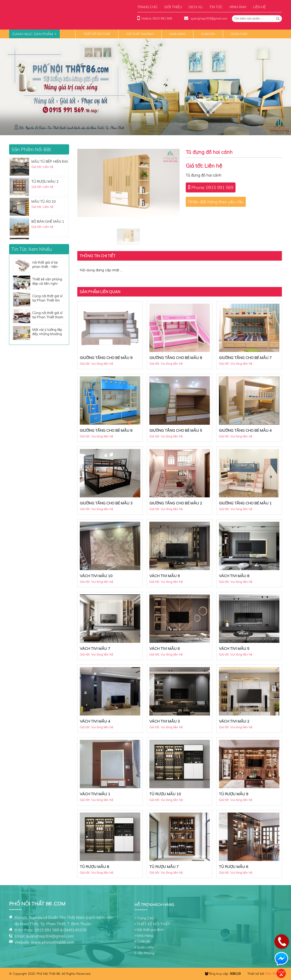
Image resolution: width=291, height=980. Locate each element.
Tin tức (216, 7)
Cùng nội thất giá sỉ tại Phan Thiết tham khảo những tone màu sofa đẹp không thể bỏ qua (48, 315)
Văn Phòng (146, 953)
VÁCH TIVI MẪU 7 (95, 648)
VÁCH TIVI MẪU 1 (95, 794)
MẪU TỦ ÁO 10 (44, 201)
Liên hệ (259, 7)
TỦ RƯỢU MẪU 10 (165, 794)
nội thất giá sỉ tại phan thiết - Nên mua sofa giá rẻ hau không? (48, 265)
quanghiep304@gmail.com (209, 18)
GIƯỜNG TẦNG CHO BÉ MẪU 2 (176, 503)
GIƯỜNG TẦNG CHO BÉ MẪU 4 (245, 430)
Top (281, 972)
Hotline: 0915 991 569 (157, 18)
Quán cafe (239, 34)
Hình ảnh (238, 7)
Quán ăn (208, 34)
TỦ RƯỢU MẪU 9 (234, 794)
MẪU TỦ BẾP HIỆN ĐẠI (50, 161)
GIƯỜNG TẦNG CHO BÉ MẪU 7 (245, 358)
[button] (145, 131)
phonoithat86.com (58, 942)
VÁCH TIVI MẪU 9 (165, 576)
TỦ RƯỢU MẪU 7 (164, 867)
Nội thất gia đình (140, 34)
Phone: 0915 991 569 (212, 187)
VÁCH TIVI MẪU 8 (234, 576)
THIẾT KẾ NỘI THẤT (97, 34)
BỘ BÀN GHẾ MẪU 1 (48, 221)
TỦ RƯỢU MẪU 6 (234, 867)
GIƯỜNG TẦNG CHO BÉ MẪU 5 (176, 430)
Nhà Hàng (178, 34)
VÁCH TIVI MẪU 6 (165, 648)
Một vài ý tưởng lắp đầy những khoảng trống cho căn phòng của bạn (48, 332)
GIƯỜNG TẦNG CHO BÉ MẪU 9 (106, 358)
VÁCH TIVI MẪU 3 (165, 721)
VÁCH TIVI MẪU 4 (95, 721)
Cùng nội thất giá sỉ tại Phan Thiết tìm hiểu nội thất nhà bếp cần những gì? (49, 298)
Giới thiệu (173, 7)
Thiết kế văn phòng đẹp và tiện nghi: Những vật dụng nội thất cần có (48, 282)
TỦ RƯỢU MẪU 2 (45, 181)
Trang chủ (147, 7)
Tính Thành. (273, 974)
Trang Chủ (145, 918)
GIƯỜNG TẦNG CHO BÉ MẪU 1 (245, 503)
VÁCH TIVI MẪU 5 (234, 648)
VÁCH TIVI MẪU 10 (96, 576)
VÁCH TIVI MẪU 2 (234, 721)
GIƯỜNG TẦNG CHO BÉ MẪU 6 (106, 430)
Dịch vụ (196, 7)
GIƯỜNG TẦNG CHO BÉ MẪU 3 (106, 503)
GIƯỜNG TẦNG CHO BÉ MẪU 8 (176, 358)
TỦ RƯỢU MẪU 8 (94, 867)
